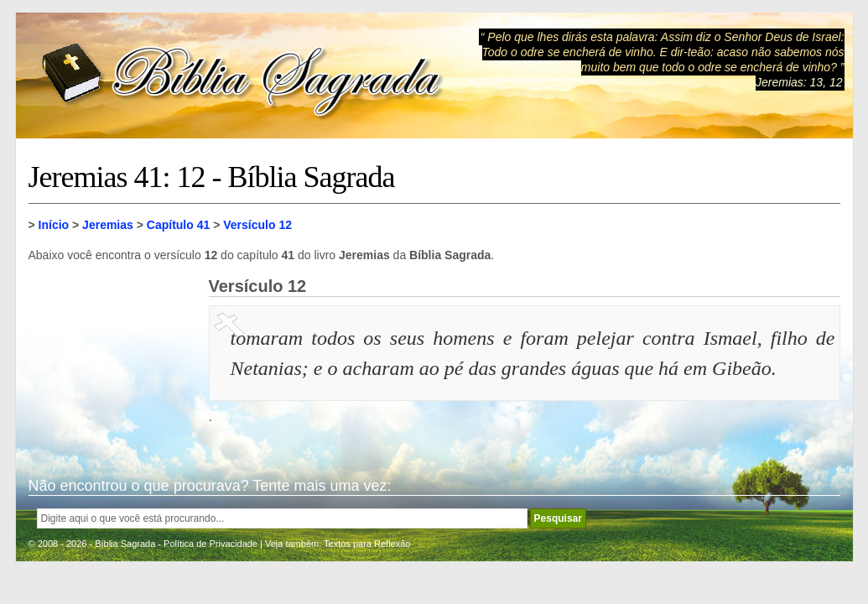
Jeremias (108, 225)
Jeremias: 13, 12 (799, 82)
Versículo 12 (257, 225)
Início (54, 225)
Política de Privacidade (211, 544)
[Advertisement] (112, 361)
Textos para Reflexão (367, 544)
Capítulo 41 (178, 225)
